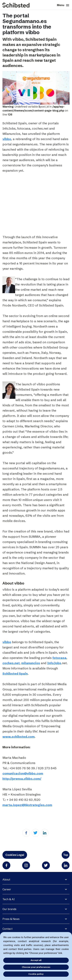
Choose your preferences (36, 967)
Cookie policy (36, 974)
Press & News (11, 919)
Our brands (9, 909)
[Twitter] (35, 833)
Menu (63, 5)
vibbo (7, 139)
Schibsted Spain (15, 674)
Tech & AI (9, 899)
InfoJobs (54, 663)
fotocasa (59, 658)
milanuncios (31, 663)
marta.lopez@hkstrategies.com (27, 805)
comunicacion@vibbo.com (23, 773)
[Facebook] (26, 833)
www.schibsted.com (19, 737)
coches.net (11, 663)
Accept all (36, 960)
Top (66, 855)
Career (7, 889)
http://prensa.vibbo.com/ (22, 779)
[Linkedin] (45, 833)
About (6, 879)
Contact (7, 929)
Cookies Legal (15, 855)
